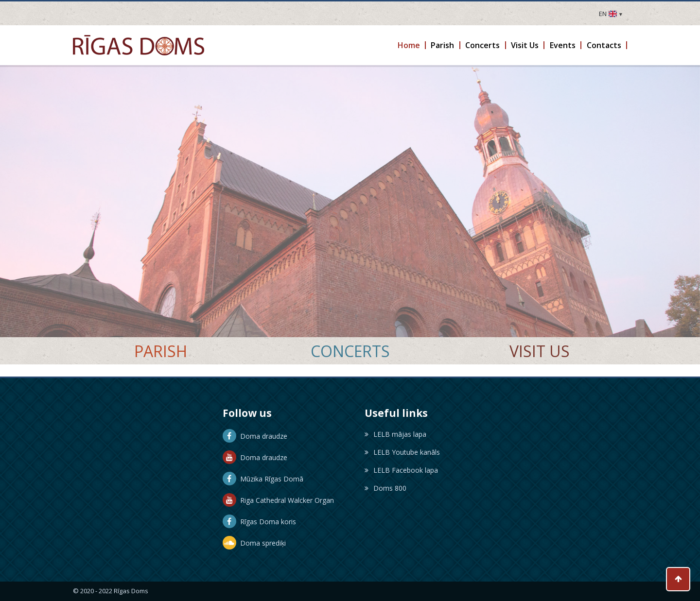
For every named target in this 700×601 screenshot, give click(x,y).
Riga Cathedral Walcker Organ (278, 500)
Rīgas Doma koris (259, 522)
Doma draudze (255, 436)
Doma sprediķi (254, 543)
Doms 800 (385, 488)
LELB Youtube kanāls (402, 452)
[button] (409, 45)
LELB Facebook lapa (401, 470)
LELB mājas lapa (395, 434)
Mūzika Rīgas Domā (263, 479)
